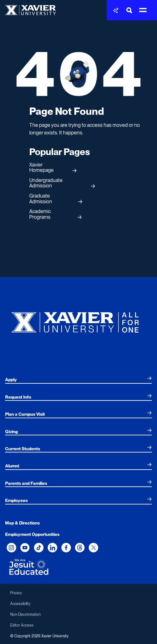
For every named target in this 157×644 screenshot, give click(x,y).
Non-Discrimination (25, 615)
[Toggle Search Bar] (129, 10)
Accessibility (20, 604)
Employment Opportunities (32, 534)
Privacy (16, 593)
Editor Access (22, 625)
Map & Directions (22, 523)
